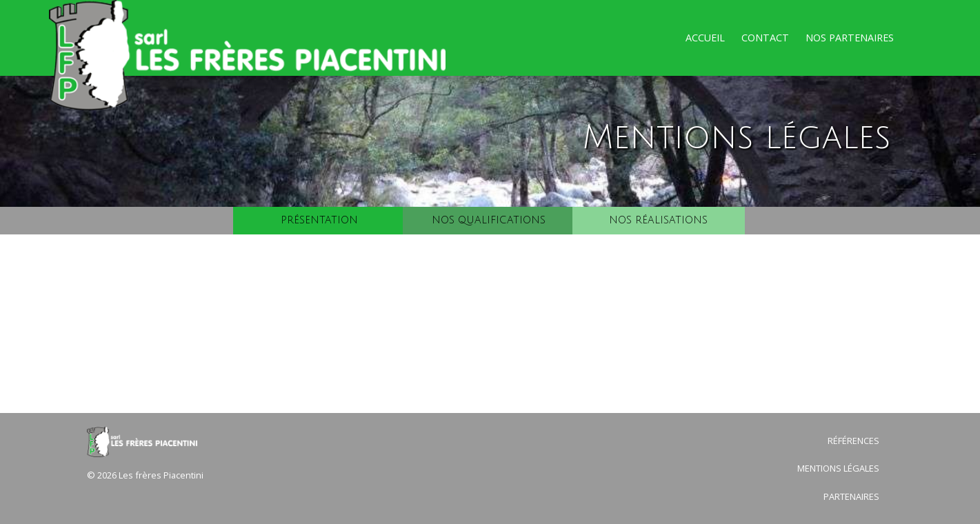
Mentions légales (838, 468)
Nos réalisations (658, 220)
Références (853, 441)
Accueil (705, 38)
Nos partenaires (850, 38)
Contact (765, 38)
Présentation (319, 220)
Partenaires (851, 496)
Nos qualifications (489, 220)
